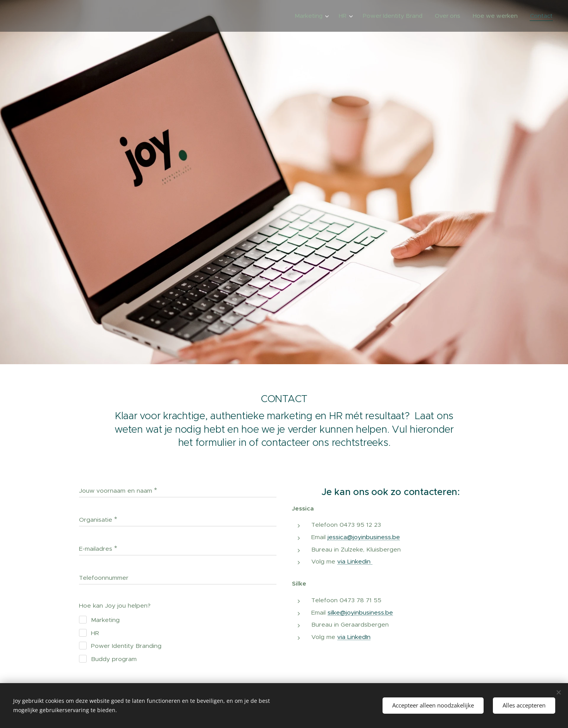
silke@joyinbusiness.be (360, 612)
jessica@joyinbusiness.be (364, 537)
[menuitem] (313, 16)
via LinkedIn (354, 636)
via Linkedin (355, 561)
